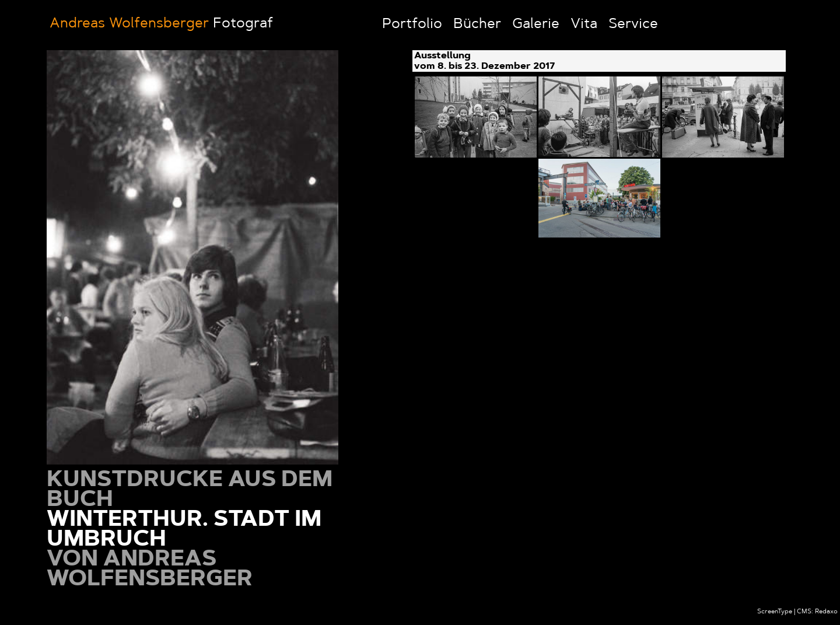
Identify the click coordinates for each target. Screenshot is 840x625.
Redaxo (826, 612)
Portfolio (412, 25)
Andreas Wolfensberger (129, 24)
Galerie (536, 25)
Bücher (477, 25)
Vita (584, 25)
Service (633, 25)
